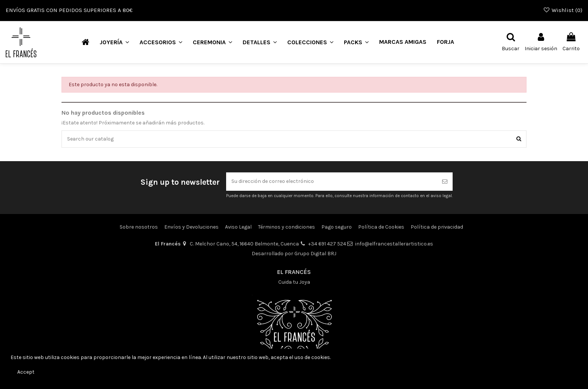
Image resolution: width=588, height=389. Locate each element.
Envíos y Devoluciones (191, 227)
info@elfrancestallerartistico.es (394, 244)
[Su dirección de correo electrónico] (331, 182)
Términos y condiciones (286, 227)
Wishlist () (563, 10)
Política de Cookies (381, 227)
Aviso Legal (238, 227)
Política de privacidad (437, 227)
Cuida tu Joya (294, 282)
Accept (26, 372)
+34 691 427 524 (327, 244)
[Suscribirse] (445, 182)
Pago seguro (337, 227)
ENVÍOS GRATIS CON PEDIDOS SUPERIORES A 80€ (69, 10)
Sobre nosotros (139, 227)
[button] (114, 42)
